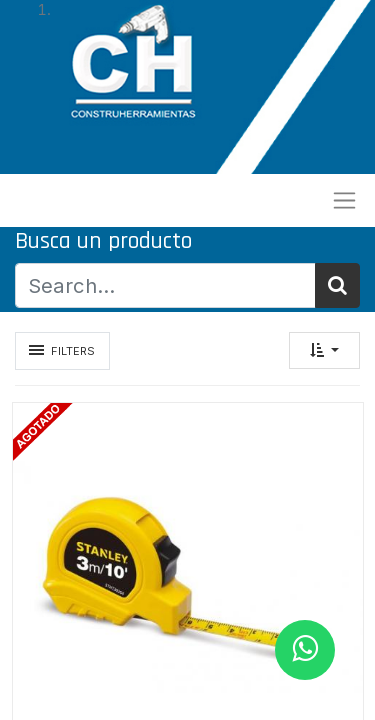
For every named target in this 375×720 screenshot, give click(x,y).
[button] (324, 350)
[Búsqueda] (337, 285)
